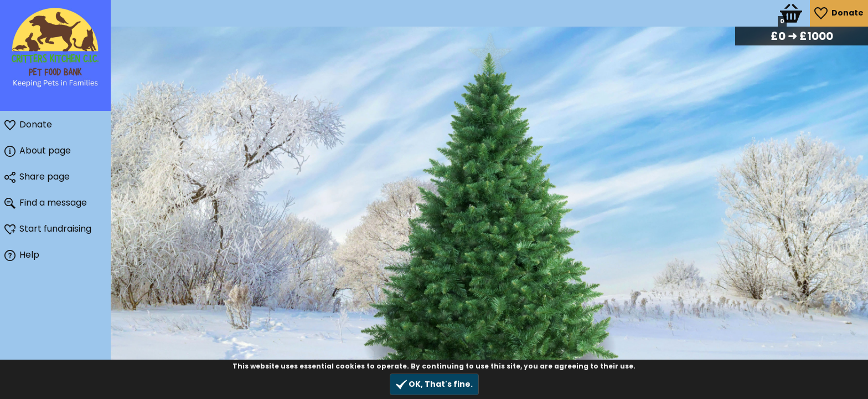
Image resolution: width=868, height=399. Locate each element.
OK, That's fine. (434, 384)
